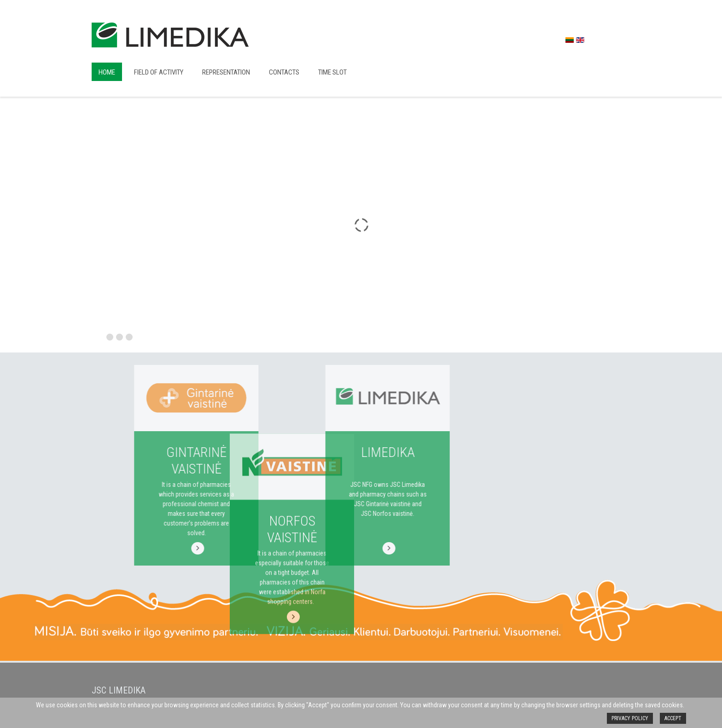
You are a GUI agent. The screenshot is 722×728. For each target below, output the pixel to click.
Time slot (332, 72)
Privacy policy (630, 718)
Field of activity (159, 72)
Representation (226, 72)
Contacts (284, 72)
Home (107, 72)
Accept (673, 718)
